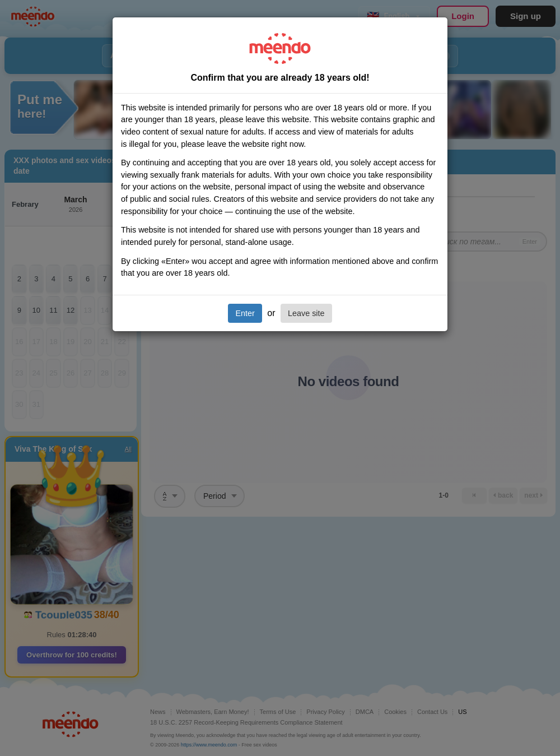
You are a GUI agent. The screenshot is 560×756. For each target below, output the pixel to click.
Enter (245, 313)
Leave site (306, 313)
